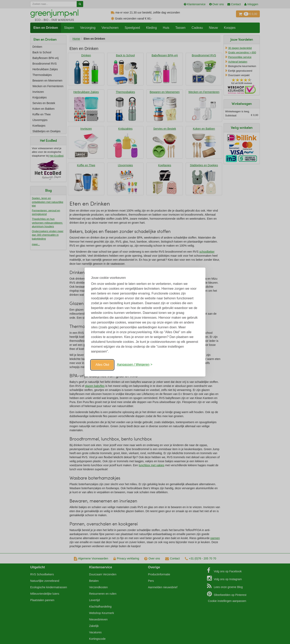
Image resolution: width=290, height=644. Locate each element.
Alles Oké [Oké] (102, 365)
